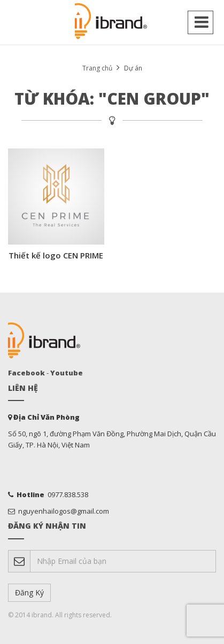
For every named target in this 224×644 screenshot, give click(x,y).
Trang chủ (97, 68)
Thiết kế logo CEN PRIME (56, 255)
